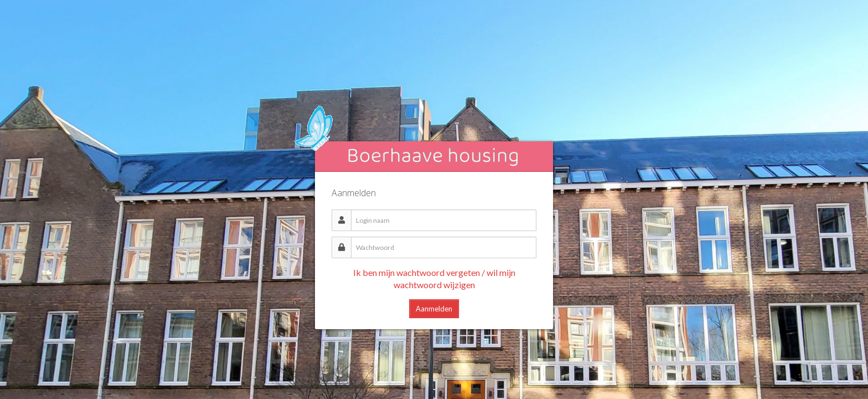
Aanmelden (434, 309)
